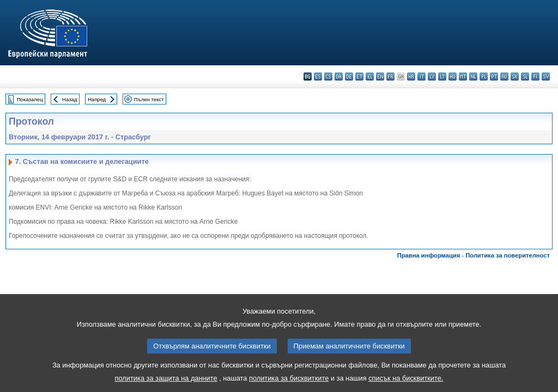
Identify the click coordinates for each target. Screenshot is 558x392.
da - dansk (339, 76)
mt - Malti (463, 76)
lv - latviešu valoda (432, 76)
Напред (97, 99)
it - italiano (421, 76)
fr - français (390, 76)
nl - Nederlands (473, 76)
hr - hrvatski (411, 76)
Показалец (30, 99)
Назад (70, 99)
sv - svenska (546, 76)
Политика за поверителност (508, 255)
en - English (380, 76)
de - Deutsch (349, 76)
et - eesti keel (359, 76)
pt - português (494, 76)
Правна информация (429, 255)
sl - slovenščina (525, 76)
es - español (318, 76)
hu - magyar (453, 76)
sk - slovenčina (515, 76)
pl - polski (484, 76)
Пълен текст (149, 99)
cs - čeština (328, 76)
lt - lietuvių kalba (442, 76)
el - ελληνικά (370, 76)
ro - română (504, 76)
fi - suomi (535, 76)
